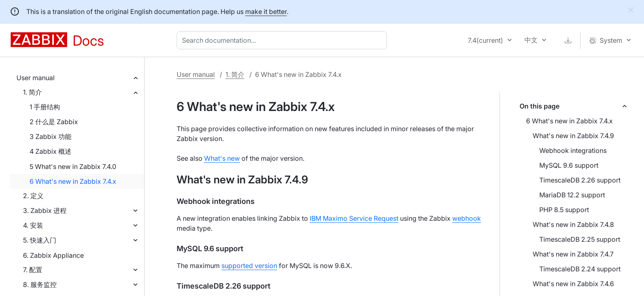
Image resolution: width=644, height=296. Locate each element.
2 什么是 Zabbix (54, 122)
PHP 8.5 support (564, 210)
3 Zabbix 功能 (51, 136)
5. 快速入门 (40, 240)
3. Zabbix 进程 (45, 210)
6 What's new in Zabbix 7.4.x (73, 181)
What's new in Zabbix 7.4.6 (573, 284)
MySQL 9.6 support (569, 165)
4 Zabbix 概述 (51, 151)
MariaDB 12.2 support (572, 195)
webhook (467, 218)
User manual (36, 78)
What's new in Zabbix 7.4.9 (573, 136)
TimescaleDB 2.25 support (580, 239)
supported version (249, 266)
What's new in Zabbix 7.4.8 (573, 224)
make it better (266, 12)
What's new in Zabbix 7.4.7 (573, 254)
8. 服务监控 (40, 284)
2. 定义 (33, 196)
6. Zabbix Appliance (53, 255)
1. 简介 (32, 92)
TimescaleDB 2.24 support (580, 269)
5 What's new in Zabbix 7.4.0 (73, 166)
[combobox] (283, 40)
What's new (222, 158)
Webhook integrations (573, 150)
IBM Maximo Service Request (354, 218)
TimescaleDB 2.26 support (580, 180)
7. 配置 (33, 270)
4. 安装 (33, 225)
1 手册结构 (45, 107)
